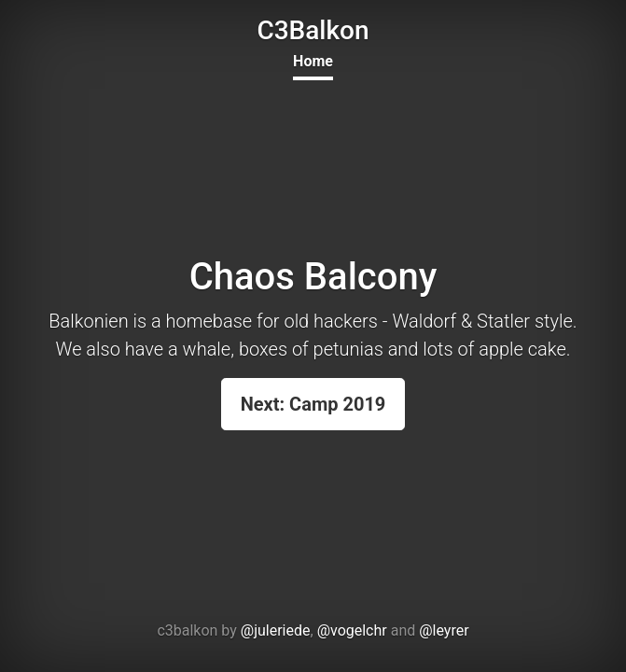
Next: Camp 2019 (313, 404)
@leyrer (444, 630)
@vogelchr (352, 630)
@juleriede (276, 630)
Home (313, 61)
